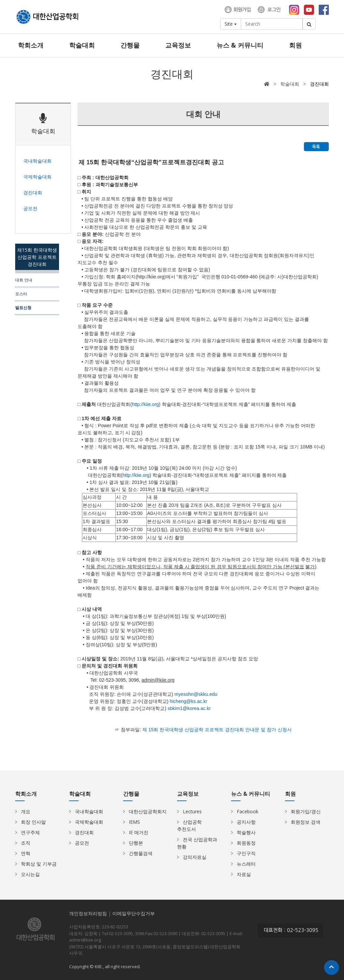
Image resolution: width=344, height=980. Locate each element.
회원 (295, 45)
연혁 (26, 853)
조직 (26, 843)
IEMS (134, 822)
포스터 (21, 294)
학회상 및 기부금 (39, 864)
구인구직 (246, 853)
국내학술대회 (89, 811)
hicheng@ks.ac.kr (188, 701)
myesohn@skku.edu (196, 694)
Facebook (248, 811)
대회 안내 (24, 280)
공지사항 (246, 822)
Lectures (192, 811)
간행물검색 (141, 853)
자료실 (244, 874)
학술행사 (246, 832)
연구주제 (30, 832)
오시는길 (30, 874)
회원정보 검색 (306, 822)
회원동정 (246, 843)
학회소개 (31, 45)
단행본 (136, 843)
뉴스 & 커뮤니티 (240, 45)
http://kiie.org (136, 475)
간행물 (130, 45)
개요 (26, 811)
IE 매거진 (139, 832)
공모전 (82, 843)
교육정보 (178, 45)
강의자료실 (195, 857)
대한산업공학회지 (148, 811)
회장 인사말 (33, 822)
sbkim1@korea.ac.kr (189, 708)
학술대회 (82, 45)
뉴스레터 (246, 864)
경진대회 (84, 832)
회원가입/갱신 (306, 811)
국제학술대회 (89, 822)
